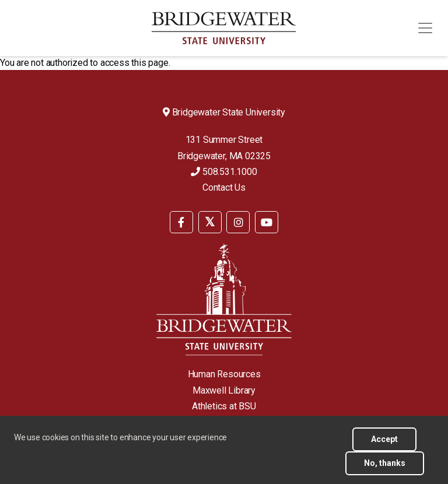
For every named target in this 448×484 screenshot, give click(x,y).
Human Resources (224, 374)
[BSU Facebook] (181, 222)
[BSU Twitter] (210, 222)
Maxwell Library (224, 390)
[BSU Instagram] (238, 222)
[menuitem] (181, 221)
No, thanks (385, 469)
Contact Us (224, 187)
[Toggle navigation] (425, 28)
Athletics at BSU (224, 406)
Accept (384, 445)
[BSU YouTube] (267, 222)
